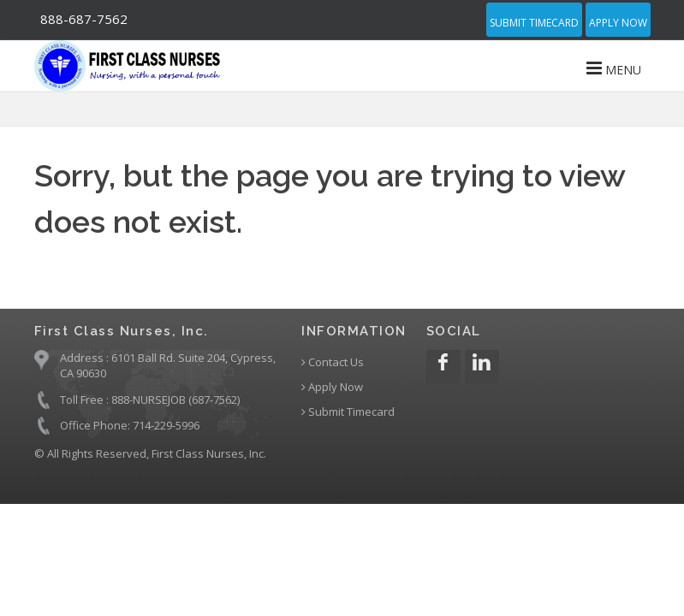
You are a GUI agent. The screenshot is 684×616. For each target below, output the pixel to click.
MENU (614, 68)
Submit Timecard (534, 23)
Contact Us (333, 362)
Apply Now (618, 23)
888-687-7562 (84, 19)
